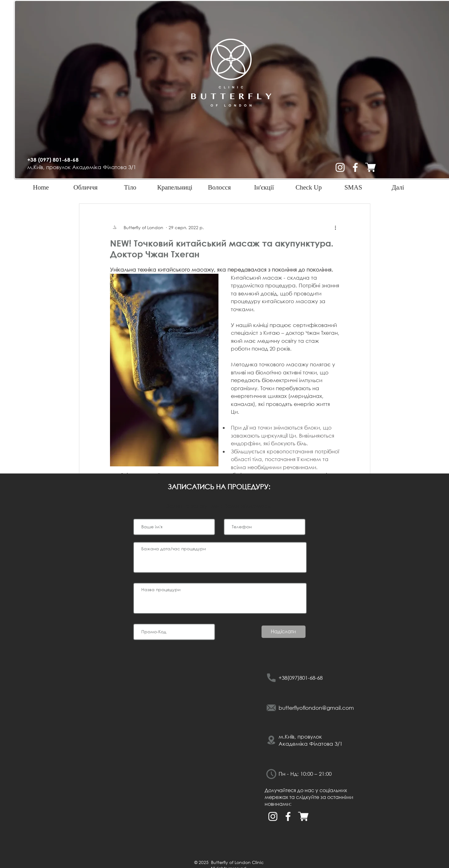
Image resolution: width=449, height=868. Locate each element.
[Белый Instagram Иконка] (340, 167)
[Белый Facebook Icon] (355, 167)
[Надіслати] (284, 632)
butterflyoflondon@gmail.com (316, 708)
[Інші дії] (336, 227)
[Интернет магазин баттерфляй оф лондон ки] (370, 167)
